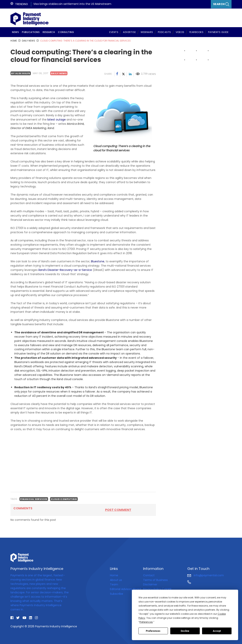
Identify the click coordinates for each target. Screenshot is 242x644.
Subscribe (117, 594)
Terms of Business (155, 580)
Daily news (59, 73)
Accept (217, 631)
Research (49, 32)
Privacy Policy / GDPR (157, 589)
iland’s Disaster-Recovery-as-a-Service (65, 270)
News (15, 32)
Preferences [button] (146, 622)
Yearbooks (196, 32)
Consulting (66, 32)
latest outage (57, 120)
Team (114, 584)
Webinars (147, 32)
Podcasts (164, 32)
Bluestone (98, 261)
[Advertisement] (83, 462)
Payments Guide (218, 32)
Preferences (153, 631)
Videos (180, 32)
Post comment (118, 510)
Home (114, 575)
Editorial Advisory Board (125, 589)
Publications (31, 32)
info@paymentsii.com (206, 575)
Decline (185, 631)
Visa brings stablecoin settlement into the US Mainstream (72, 4)
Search (221, 4)
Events (114, 32)
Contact (149, 575)
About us (116, 580)
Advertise (129, 32)
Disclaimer (150, 584)
